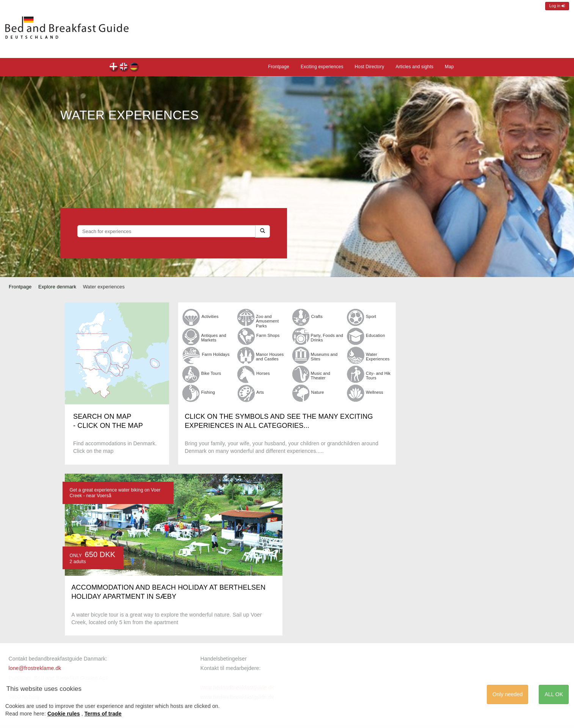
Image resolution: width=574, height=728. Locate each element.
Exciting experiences (322, 67)
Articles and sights (414, 67)
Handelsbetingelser (224, 659)
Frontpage (279, 67)
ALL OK (554, 694)
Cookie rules (64, 714)
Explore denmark (57, 287)
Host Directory (370, 67)
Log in (557, 6)
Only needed (507, 694)
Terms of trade (103, 714)
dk (114, 68)
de (134, 68)
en (124, 68)
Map (449, 67)
